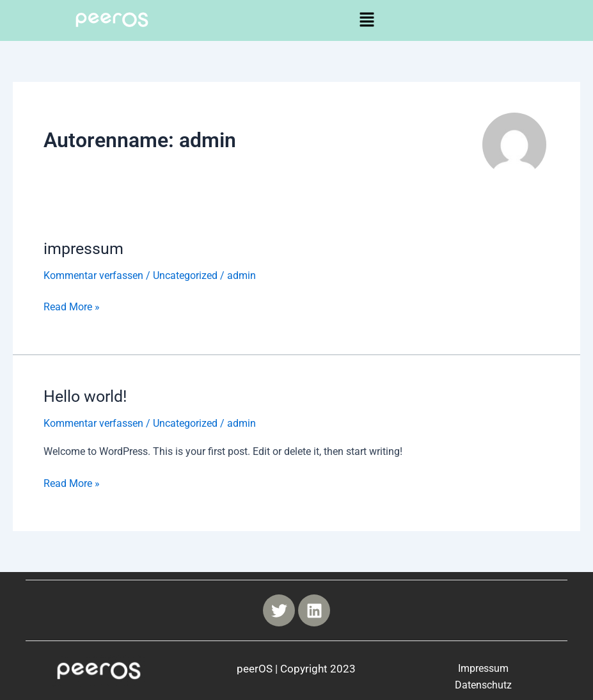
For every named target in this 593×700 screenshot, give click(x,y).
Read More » (72, 305)
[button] (367, 20)
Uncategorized (185, 275)
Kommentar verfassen (93, 275)
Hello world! (88, 396)
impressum (85, 248)
